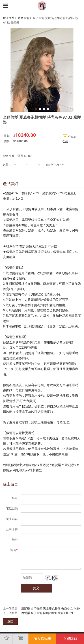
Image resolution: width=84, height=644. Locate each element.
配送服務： (10, 156)
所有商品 (9, 18)
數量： (7, 165)
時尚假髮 (24, 18)
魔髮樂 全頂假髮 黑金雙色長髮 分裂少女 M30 (51, 608)
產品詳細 (11, 184)
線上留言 (11, 484)
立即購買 (70, 639)
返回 (10, 621)
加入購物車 (42, 639)
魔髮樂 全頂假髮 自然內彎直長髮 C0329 (47, 613)
